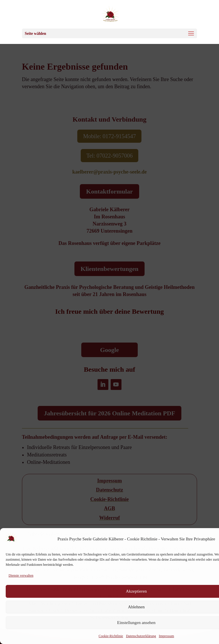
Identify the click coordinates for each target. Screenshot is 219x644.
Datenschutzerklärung (141, 636)
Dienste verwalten (21, 575)
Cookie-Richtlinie (111, 636)
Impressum (166, 636)
